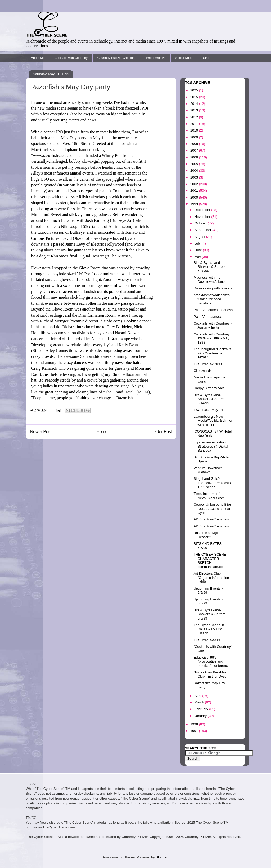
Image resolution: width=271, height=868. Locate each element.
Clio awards (202, 371)
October (201, 223)
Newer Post (41, 432)
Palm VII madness (207, 316)
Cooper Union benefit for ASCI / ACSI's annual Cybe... (212, 509)
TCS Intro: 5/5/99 (207, 640)
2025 (195, 90)
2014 (195, 104)
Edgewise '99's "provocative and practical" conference (211, 661)
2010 (195, 130)
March (200, 702)
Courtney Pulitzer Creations (117, 58)
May (198, 257)
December (203, 210)
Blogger (161, 857)
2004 (195, 170)
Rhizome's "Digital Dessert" (207, 535)
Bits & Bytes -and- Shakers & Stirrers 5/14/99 (209, 399)
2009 (195, 137)
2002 (195, 184)
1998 (195, 724)
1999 (195, 204)
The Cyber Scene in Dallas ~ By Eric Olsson (209, 629)
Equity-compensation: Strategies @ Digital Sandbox (211, 446)
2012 (195, 117)
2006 (195, 157)
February (202, 709)
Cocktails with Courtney (71, 58)
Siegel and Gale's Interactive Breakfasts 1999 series (212, 483)
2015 (195, 97)
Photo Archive (156, 58)
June (199, 250)
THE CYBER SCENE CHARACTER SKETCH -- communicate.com (210, 561)
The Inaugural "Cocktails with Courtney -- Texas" (212, 353)
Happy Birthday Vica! (209, 388)
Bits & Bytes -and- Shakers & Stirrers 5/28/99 (209, 267)
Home (102, 432)
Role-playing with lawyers (213, 288)
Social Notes (184, 58)
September (203, 230)
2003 (195, 177)
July (198, 243)
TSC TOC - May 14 (208, 410)
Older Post (162, 432)
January (201, 716)
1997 (195, 731)
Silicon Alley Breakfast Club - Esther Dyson (211, 674)
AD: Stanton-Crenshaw (211, 519)
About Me (38, 58)
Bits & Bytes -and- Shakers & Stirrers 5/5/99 (209, 614)
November (203, 217)
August (200, 237)
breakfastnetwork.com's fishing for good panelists (211, 299)
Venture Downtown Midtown (208, 470)
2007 (195, 150)
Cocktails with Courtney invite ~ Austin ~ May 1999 (211, 338)
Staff (206, 58)
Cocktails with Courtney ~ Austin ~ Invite (213, 325)
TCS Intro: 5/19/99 (207, 364)
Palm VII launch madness (213, 310)
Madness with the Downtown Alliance (210, 280)
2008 (195, 144)
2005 (195, 164)
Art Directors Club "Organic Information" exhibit (212, 578)
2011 (195, 124)
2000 (195, 197)
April (198, 696)
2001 (195, 191)
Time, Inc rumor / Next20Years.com (209, 496)
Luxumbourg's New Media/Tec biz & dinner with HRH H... (213, 421)
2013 (195, 110)
